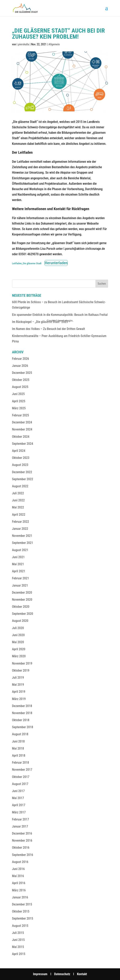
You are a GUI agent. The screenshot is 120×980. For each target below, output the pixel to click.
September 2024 (23, 444)
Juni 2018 (18, 741)
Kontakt (82, 974)
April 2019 (19, 692)
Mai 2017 (18, 798)
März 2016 (19, 890)
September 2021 (23, 543)
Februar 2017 (21, 819)
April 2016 (19, 883)
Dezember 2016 (22, 833)
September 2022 (23, 479)
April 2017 (19, 805)
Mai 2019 (18, 685)
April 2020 (19, 649)
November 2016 (22, 841)
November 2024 (22, 429)
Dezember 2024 (22, 422)
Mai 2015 (18, 947)
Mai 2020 (18, 642)
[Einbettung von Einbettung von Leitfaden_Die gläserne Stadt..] (60, 320)
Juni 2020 (18, 635)
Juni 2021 (18, 557)
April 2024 (19, 451)
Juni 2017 (18, 791)
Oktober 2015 (21, 911)
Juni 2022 (18, 500)
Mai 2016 (18, 876)
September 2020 (23, 614)
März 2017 (19, 812)
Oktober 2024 (21, 437)
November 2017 (22, 770)
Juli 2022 (18, 493)
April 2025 (19, 401)
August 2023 (20, 465)
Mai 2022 (18, 507)
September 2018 (23, 727)
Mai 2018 (18, 748)
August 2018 (20, 734)
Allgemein (54, 44)
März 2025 (19, 408)
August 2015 (20, 926)
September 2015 (23, 918)
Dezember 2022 (22, 472)
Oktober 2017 (21, 777)
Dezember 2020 (22, 593)
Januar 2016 (20, 897)
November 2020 (22, 600)
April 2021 (19, 571)
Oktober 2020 (21, 607)
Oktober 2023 (21, 458)
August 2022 (20, 486)
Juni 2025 (18, 394)
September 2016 (23, 855)
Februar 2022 (21, 522)
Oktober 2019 (21, 670)
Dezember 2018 (22, 706)
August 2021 (20, 550)
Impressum (40, 974)
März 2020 (19, 656)
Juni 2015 (18, 940)
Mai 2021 (18, 564)
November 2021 (22, 536)
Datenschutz (62, 974)
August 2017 (20, 784)
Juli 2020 (18, 628)
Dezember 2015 (22, 904)
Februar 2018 (21, 763)
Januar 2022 (20, 529)
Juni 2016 (18, 869)
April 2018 (19, 755)
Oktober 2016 (21, 848)
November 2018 (22, 713)
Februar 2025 (21, 415)
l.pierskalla (23, 44)
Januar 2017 (20, 826)
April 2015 (19, 954)
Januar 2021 (20, 585)
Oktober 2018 (21, 720)
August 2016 (20, 862)
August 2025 (20, 387)
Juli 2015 (18, 933)
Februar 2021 (21, 578)
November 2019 (22, 663)
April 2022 (19, 515)
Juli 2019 (18, 678)
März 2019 (19, 699)
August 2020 (20, 621)
